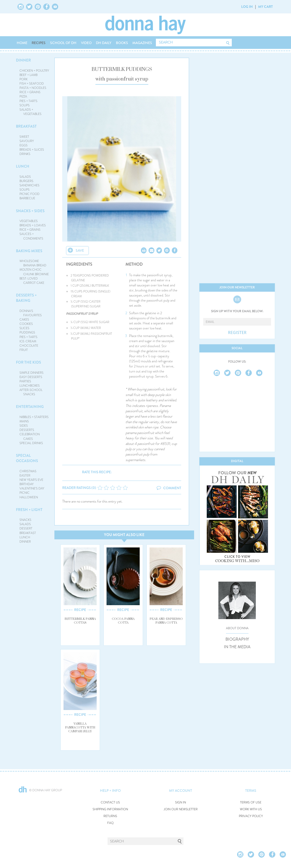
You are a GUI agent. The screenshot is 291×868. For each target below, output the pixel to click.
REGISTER (237, 333)
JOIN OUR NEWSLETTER (181, 809)
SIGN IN (181, 803)
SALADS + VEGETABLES (31, 112)
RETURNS (110, 816)
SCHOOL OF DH (63, 43)
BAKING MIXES (29, 251)
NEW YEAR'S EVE (31, 480)
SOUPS (25, 105)
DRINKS (25, 154)
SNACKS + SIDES (30, 211)
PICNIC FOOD (29, 194)
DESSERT (26, 528)
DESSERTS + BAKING (26, 298)
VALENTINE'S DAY (32, 488)
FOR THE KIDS (28, 362)
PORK (24, 79)
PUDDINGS (27, 332)
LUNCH (23, 166)
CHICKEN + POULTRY (34, 71)
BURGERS (26, 181)
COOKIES (26, 324)
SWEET (24, 137)
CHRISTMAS (28, 471)
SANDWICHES (29, 185)
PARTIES (25, 381)
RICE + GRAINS (30, 92)
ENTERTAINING (30, 407)
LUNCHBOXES (30, 386)
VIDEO (86, 43)
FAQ (110, 823)
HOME (22, 43)
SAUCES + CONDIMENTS (32, 236)
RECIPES (39, 43)
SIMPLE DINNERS (32, 373)
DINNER (23, 60)
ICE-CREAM (28, 341)
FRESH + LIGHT (29, 510)
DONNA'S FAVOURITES (31, 313)
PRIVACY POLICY (251, 816)
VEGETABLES (29, 221)
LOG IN (247, 7)
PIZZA (23, 96)
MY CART (265, 7)
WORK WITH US (251, 809)
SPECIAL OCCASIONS (27, 458)
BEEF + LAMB (28, 75)
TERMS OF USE (251, 803)
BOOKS (122, 43)
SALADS (25, 177)
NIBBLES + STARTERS (34, 417)
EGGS (24, 145)
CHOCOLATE (29, 346)
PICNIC (25, 493)
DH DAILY (104, 43)
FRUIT (24, 350)
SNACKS (25, 520)
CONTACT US (110, 803)
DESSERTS (27, 430)
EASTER (25, 476)
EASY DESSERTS (31, 377)
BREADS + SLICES (32, 150)
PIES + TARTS (28, 101)
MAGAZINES (142, 43)
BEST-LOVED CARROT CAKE (32, 281)
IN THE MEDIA (237, 647)
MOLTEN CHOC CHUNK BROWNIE (34, 272)
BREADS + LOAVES (33, 225)
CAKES (24, 320)
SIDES (24, 426)
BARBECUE (27, 198)
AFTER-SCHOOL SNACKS (31, 392)
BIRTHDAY (27, 484)
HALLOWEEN (29, 497)
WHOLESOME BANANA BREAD (33, 263)
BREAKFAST (26, 126)
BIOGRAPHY (237, 639)
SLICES (24, 328)
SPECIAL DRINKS (31, 443)
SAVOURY (27, 141)
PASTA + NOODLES (33, 88)
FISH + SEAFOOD (32, 84)
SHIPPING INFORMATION (110, 809)
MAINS (24, 421)
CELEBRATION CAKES (30, 436)
